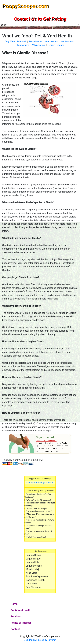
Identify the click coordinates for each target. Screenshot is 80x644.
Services (16, 617)
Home (19, 604)
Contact (15, 629)
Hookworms (67, 42)
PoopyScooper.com (26, 6)
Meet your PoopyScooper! (40, 483)
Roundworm (35, 42)
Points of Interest (21, 623)
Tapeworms (23, 45)
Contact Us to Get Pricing (40, 19)
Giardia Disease (56, 45)
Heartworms (51, 42)
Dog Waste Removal (15, 42)
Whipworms (39, 45)
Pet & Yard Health (21, 610)
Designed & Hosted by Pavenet (40, 640)
